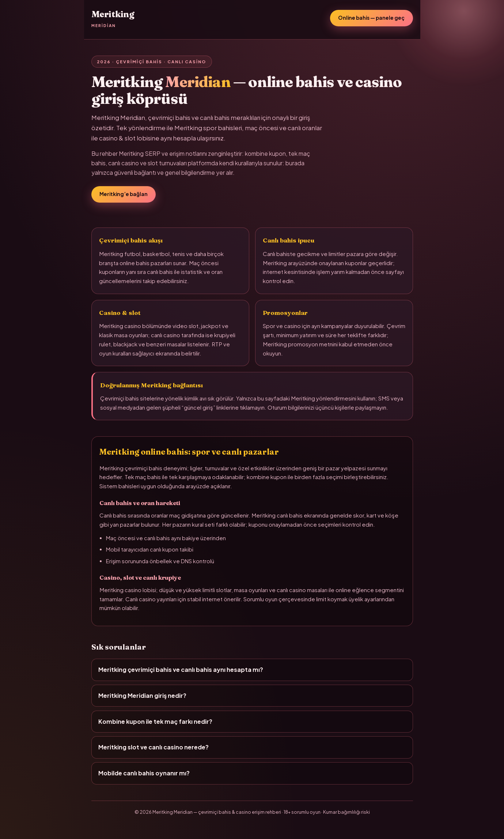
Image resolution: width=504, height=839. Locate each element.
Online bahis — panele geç (371, 18)
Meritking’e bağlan (124, 194)
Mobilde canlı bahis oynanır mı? (144, 773)
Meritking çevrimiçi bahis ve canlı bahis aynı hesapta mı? (181, 669)
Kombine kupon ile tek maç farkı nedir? (155, 721)
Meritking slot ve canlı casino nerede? (154, 747)
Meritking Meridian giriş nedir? (142, 695)
